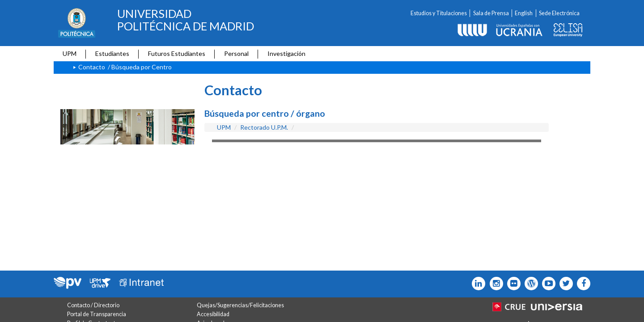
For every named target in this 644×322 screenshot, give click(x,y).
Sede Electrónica (559, 13)
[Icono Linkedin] (477, 284)
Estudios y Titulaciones (439, 13)
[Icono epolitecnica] (529, 284)
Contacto (92, 67)
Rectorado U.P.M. (264, 127)
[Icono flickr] (564, 284)
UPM (70, 53)
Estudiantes (112, 53)
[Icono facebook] (582, 284)
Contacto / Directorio (93, 305)
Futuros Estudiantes (177, 53)
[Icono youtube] (547, 284)
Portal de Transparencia (97, 314)
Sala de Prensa (491, 13)
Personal (236, 53)
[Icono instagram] (494, 284)
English (524, 13)
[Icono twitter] (512, 284)
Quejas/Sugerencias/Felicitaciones (240, 305)
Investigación (286, 53)
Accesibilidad (213, 314)
